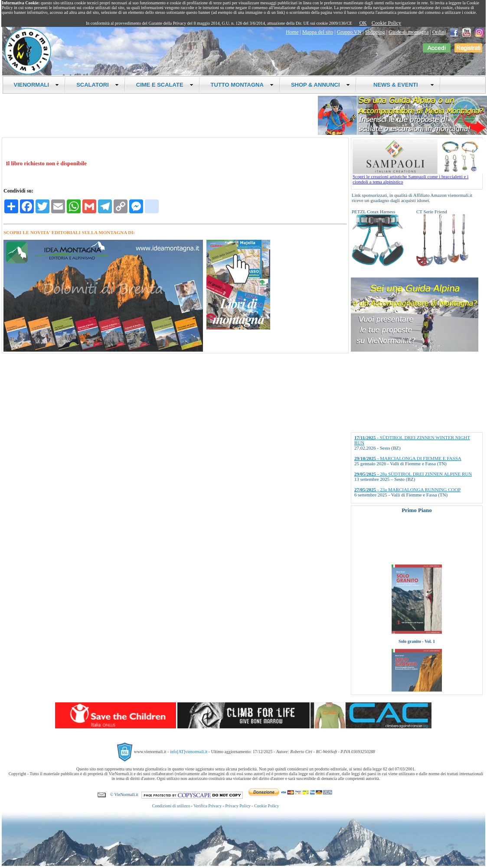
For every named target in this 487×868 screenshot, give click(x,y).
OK (363, 23)
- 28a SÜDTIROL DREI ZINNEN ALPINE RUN (413, 474)
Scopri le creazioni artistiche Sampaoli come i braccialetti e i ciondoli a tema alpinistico (418, 177)
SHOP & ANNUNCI (320, 85)
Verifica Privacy (208, 806)
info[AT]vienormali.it (189, 752)
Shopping (375, 32)
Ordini (439, 32)
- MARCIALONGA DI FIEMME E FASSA (408, 458)
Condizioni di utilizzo (171, 806)
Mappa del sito (318, 32)
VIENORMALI (37, 85)
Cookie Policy (386, 23)
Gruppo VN (349, 32)
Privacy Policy (238, 806)
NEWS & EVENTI (401, 85)
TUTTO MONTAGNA (242, 85)
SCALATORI (98, 85)
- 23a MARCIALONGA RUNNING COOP (407, 489)
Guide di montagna (409, 32)
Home (292, 32)
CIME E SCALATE (165, 85)
